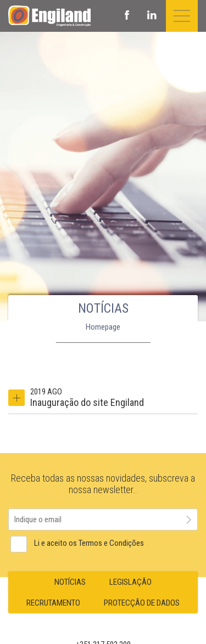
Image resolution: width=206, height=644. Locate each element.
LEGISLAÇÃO (130, 582)
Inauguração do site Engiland (87, 402)
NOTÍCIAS (70, 582)
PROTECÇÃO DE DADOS (142, 603)
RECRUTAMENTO (53, 603)
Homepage (103, 327)
